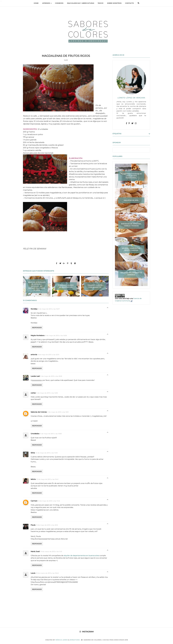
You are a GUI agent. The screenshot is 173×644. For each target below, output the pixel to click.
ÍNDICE (101, 3)
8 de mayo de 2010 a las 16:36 (56, 336)
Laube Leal (35, 376)
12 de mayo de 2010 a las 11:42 (49, 501)
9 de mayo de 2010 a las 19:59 (51, 434)
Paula (33, 525)
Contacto (129, 3)
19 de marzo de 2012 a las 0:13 (51, 551)
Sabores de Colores (39, 412)
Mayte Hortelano (38, 335)
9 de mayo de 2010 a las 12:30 (47, 393)
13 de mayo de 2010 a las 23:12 (47, 525)
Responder (37, 328)
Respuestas (108, 308)
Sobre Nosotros (114, 3)
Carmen (34, 501)
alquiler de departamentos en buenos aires (81, 556)
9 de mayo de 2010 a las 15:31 (58, 412)
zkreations (75, 640)
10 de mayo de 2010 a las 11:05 (47, 453)
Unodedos (35, 434)
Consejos (59, 3)
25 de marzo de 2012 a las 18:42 (47, 573)
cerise (33, 393)
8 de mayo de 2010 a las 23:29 (51, 376)
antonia (34, 355)
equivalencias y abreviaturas (81, 3)
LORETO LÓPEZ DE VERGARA (131, 98)
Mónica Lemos (62, 640)
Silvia (33, 453)
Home (36, 3)
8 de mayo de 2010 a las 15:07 (49, 309)
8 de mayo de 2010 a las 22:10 (48, 355)
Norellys (34, 309)
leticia (33, 479)
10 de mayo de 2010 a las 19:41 (47, 479)
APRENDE (47, 3)
